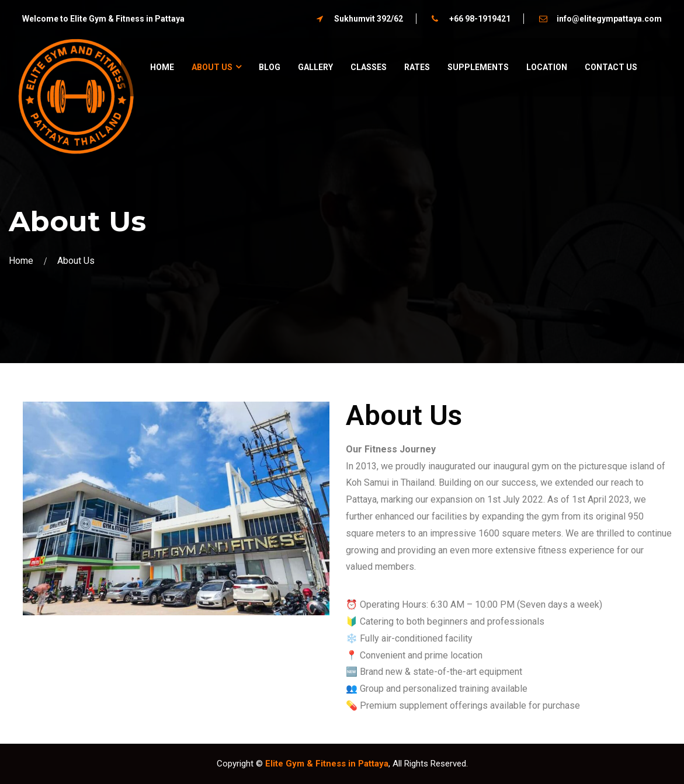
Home (162, 67)
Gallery (315, 67)
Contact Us (611, 67)
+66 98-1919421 (480, 19)
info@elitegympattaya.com (609, 19)
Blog (270, 67)
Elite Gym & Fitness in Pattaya (327, 764)
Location (547, 67)
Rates (417, 67)
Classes (369, 67)
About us (212, 67)
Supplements (478, 67)
